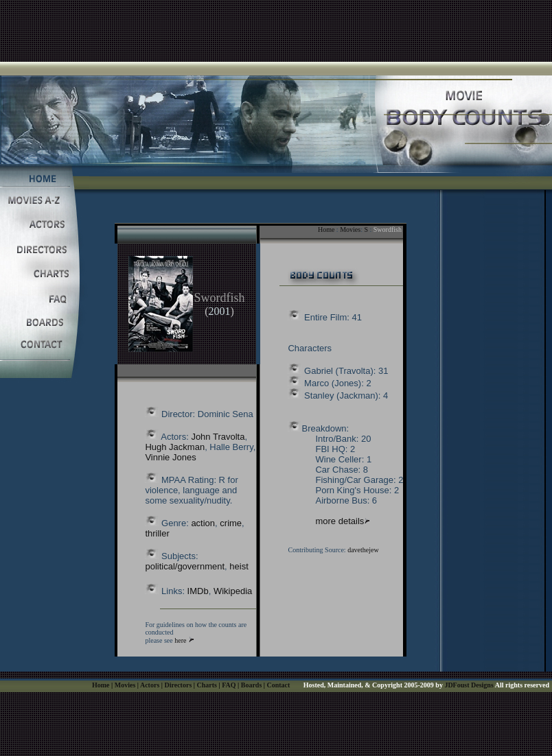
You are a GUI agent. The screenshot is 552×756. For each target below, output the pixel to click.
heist (239, 566)
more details (340, 521)
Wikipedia (233, 591)
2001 (219, 311)
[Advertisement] (276, 31)
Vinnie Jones (170, 457)
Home (326, 229)
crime (231, 523)
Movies (350, 229)
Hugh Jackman (175, 447)
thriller (157, 533)
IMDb (198, 591)
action (203, 523)
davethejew (363, 550)
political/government (185, 566)
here (180, 640)
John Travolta (218, 437)
